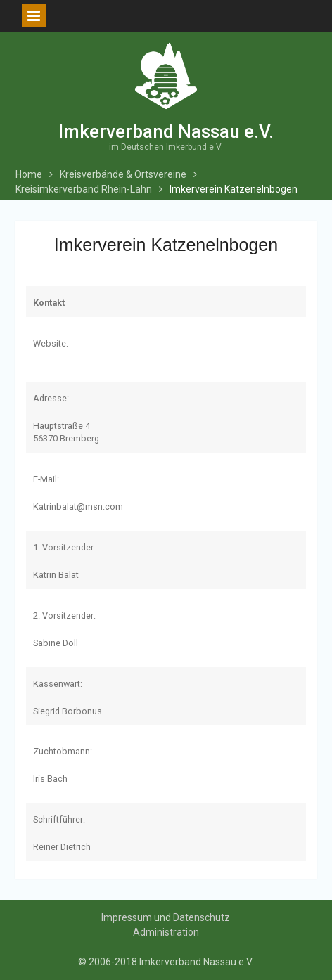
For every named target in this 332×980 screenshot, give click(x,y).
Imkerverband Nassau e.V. (166, 131)
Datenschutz (202, 917)
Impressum (127, 917)
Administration (166, 932)
